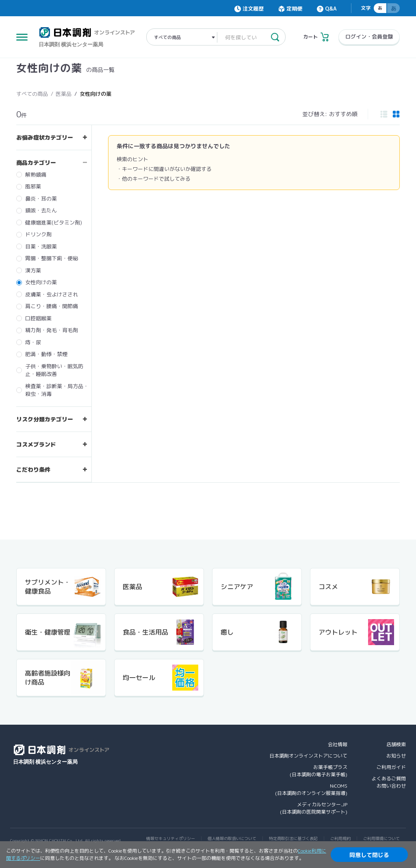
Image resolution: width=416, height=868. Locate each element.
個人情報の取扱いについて (232, 838)
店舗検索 (396, 744)
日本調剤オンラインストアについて (308, 756)
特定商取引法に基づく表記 (293, 838)
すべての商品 (32, 94)
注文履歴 (253, 9)
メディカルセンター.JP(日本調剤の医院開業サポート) (314, 808)
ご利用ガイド (391, 767)
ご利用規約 (340, 838)
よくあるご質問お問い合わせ (389, 782)
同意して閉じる (369, 855)
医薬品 (64, 94)
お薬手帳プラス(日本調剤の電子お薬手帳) (318, 771)
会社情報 (338, 744)
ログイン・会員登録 (369, 37)
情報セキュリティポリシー (171, 838)
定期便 (294, 9)
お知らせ (396, 756)
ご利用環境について (381, 838)
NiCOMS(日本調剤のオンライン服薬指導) (311, 789)
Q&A (331, 9)
